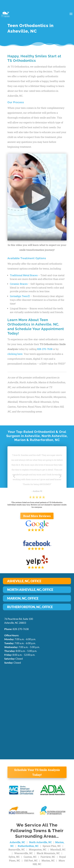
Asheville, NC (17, 842)
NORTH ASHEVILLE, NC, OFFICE (30, 590)
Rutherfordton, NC (28, 846)
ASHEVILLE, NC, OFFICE (24, 581)
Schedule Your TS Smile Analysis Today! (37, 772)
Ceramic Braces (19, 284)
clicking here (15, 354)
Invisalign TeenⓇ (20, 296)
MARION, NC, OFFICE (23, 598)
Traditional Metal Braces (24, 275)
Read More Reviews (37, 516)
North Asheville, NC (40, 842)
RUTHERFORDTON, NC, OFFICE (30, 607)
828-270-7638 (45, 349)
